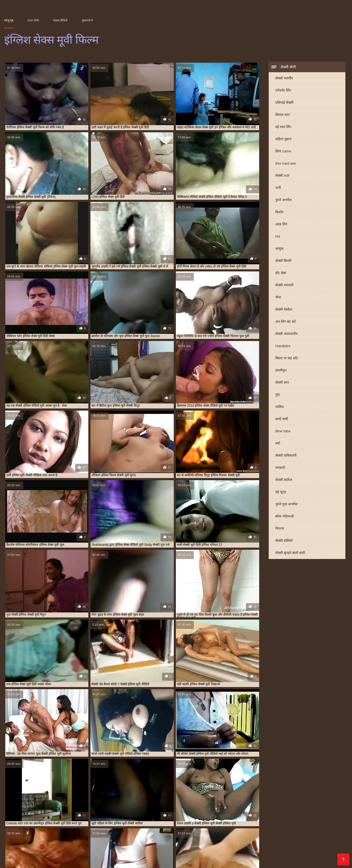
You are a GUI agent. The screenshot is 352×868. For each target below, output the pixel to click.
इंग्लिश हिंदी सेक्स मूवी (153, 849)
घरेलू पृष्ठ (9, 20)
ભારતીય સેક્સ (112, 650)
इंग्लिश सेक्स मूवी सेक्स (303, 844)
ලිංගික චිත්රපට (251, 650)
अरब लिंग (281, 225)
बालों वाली (282, 419)
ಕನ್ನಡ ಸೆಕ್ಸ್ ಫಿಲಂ (184, 620)
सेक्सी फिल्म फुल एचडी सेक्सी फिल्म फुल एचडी (31, 620)
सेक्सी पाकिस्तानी (286, 456)
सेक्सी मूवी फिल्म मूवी (95, 645)
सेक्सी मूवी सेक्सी (168, 650)
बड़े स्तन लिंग (283, 127)
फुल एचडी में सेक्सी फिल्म (68, 640)
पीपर (278, 298)
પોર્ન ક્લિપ (201, 630)
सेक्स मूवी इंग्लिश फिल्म (63, 852)
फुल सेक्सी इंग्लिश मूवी (290, 849)
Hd (278, 237)
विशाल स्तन (282, 115)
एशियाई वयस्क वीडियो (156, 747)
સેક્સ (145, 630)
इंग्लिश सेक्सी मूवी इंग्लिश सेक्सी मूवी (172, 630)
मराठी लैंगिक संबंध (250, 630)
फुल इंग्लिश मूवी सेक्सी (263, 849)
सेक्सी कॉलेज (284, 480)
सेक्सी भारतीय (284, 79)
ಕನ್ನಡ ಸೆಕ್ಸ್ (104, 635)
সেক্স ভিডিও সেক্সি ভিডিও (140, 650)
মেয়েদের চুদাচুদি (188, 625)
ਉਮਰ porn (114, 620)
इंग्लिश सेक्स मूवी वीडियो (274, 844)
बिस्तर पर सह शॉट (287, 359)
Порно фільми (15, 861)
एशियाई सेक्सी (284, 103)
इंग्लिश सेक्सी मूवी (148, 847)
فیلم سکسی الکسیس (125, 645)
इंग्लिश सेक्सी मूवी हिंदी (35, 849)
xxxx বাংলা (154, 620)
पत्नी (278, 188)
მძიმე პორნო (177, 861)
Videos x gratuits (67, 861)
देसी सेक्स (10, 630)
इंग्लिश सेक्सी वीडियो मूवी (96, 849)
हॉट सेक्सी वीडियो (210, 625)
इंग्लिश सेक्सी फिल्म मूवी (121, 847)
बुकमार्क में (88, 20)
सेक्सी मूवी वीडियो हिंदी (35, 645)
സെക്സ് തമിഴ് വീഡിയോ (86, 620)
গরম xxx (228, 625)
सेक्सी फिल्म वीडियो (191, 650)
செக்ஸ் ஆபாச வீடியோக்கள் (154, 640)
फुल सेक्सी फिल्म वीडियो (224, 630)
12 (140, 611)
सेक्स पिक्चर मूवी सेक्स (235, 645)
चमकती (280, 468)
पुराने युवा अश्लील (286, 505)
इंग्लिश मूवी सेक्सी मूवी (64, 844)
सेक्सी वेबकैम (284, 310)
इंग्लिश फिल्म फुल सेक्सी (169, 841)
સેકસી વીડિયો (148, 635)
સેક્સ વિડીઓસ (169, 645)
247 (172, 611)
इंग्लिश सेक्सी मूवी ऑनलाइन (218, 847)
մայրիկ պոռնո (151, 861)
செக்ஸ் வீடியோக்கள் (47, 630)
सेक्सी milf (282, 176)
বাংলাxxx (240, 620)
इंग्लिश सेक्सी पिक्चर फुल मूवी (59, 847)
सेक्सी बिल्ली (283, 261)
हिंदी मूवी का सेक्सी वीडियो (34, 650)
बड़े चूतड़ (281, 492)
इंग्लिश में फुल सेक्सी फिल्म (125, 844)
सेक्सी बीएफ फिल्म (63, 650)
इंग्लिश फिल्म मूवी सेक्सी (199, 841)
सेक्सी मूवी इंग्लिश (222, 620)
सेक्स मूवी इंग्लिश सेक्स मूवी (94, 852)
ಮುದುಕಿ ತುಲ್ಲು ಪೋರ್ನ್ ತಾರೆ (158, 625)
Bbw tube (283, 432)
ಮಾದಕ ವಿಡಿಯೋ (134, 620)
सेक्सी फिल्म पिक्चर (40, 640)
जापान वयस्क (198, 765)
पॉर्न (37, 625)
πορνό (135, 630)
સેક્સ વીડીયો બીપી (49, 655)
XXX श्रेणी (33, 20)
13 (146, 611)
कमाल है (63, 688)
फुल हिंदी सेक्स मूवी (95, 640)
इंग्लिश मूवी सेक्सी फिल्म (36, 844)
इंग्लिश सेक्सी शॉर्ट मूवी (125, 849)
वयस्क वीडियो (60, 20)
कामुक (279, 249)
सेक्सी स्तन (282, 383)
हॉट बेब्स (281, 273)
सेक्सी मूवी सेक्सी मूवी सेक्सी (20, 635)
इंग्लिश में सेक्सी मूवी (154, 844)
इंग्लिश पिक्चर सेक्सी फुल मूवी (77, 841)
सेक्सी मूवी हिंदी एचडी (85, 625)
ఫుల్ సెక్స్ (210, 650)
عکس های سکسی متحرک (295, 861)
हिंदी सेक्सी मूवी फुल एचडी (248, 635)
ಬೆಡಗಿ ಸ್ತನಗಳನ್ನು (214, 640)
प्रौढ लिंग (132, 625)
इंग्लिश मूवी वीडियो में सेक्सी (289, 841)
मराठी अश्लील (193, 640)
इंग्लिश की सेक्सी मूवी (45, 841)
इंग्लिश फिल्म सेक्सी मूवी (229, 841)
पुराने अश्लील (284, 200)
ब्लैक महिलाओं (285, 517)
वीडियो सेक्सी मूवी (92, 630)
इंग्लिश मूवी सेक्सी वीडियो (94, 844)
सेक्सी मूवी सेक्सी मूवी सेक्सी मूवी (212, 635)
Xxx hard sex (286, 164)
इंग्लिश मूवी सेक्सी (317, 841)
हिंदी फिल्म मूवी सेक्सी (89, 650)
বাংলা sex (24, 630)
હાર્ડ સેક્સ (11, 655)
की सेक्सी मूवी (189, 645)
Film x (242, 861)
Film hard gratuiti (121, 861)
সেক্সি (65, 635)
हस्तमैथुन (281, 371)
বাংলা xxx (203, 620)
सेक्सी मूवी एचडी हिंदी (125, 635)
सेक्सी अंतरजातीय (287, 334)
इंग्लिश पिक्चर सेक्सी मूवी (110, 841)
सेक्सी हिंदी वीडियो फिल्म (19, 625)
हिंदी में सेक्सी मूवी (228, 650)
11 (134, 611)
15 (157, 611)
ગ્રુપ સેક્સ (28, 655)
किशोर (279, 213)
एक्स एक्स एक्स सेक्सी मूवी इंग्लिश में (228, 849)
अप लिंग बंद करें (285, 322)
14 (152, 611)
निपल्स (280, 529)
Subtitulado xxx (263, 861)
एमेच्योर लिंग (283, 91)
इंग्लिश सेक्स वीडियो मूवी (26, 847)
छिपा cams (283, 152)
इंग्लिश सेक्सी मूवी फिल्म (282, 847)
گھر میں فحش (210, 645)
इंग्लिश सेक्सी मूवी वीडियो (312, 847)
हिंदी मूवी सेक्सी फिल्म (248, 625)
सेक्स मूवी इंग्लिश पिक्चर (33, 852)
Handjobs (283, 346)
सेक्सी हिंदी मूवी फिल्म (112, 625)
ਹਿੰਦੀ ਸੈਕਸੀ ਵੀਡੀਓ (117, 630)
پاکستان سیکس (93, 861)
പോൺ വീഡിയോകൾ (243, 640)
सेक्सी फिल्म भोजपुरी (83, 635)
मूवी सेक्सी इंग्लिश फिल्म (319, 849)
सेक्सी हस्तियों (284, 541)
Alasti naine (40, 861)
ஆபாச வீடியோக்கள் (56, 625)
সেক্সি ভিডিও (72, 630)
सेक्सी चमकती (284, 286)
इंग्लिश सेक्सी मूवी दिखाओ (251, 847)
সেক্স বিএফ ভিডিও (120, 640)
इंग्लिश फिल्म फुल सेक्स (140, 841)
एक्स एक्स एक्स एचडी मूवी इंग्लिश (186, 849)
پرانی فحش (12, 645)
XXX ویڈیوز (149, 645)
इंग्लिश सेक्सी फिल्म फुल (92, 847)
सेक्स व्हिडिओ (184, 635)
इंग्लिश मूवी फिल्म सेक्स (258, 841)
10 (128, 611)
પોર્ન (63, 620)
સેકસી (168, 620)
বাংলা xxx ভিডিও (15, 640)
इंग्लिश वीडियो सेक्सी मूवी (182, 844)
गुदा (278, 395)
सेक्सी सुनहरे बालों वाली (290, 553)
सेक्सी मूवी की (166, 635)
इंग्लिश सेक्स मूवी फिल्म (202, 861)
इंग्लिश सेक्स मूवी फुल (246, 844)
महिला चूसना (283, 140)
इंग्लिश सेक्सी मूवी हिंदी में (65, 849)
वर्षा (278, 444)
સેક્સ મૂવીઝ (256, 620)
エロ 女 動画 (226, 861)
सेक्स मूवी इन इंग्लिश (123, 852)
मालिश (280, 407)
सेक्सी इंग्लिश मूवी (147, 852)
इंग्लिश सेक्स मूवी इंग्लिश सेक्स (215, 844)
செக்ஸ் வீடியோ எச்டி (66, 645)
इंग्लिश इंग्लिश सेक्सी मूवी (17, 841)
